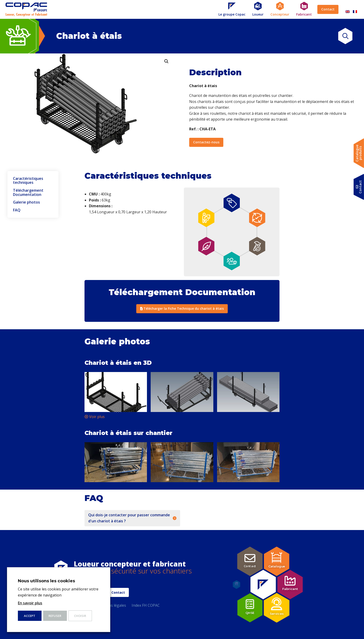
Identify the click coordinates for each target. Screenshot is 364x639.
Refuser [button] (55, 616)
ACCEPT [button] (30, 616)
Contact (328, 9)
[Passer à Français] (355, 9)
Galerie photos (26, 202)
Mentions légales (111, 605)
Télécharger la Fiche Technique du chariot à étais (182, 308)
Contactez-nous (206, 142)
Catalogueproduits (359, 153)
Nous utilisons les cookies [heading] (46, 581)
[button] (166, 61)
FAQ (17, 210)
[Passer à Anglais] (348, 9)
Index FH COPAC (146, 605)
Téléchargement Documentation (28, 193)
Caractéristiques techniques (28, 181)
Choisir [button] (80, 616)
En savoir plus (30, 603)
